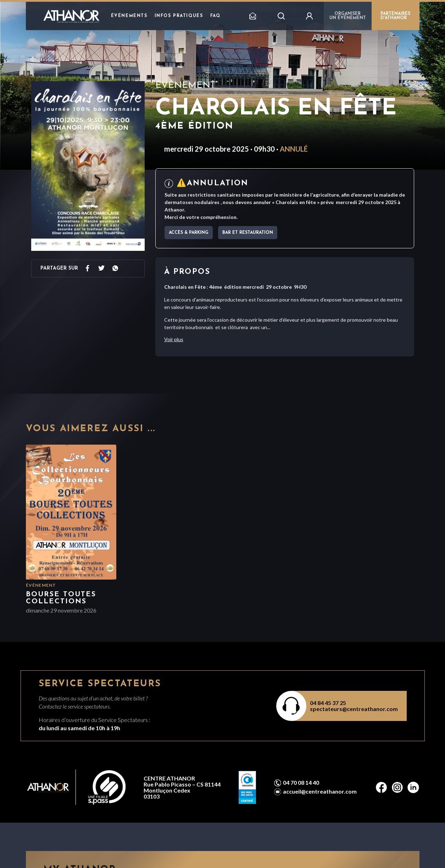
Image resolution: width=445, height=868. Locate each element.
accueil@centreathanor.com (320, 791)
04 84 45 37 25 (328, 703)
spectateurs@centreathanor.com (354, 709)
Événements (129, 16)
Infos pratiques (179, 16)
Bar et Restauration (248, 233)
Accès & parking (189, 233)
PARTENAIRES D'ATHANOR (395, 16)
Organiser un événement (348, 16)
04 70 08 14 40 (301, 783)
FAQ (215, 16)
